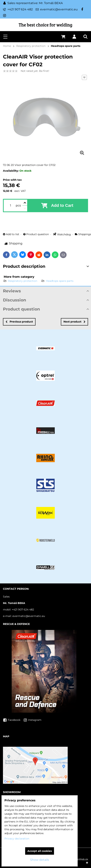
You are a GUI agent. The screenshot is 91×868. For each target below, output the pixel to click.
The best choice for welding (45, 25)
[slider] (10, 71)
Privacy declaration (17, 839)
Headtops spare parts (60, 281)
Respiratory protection (23, 281)
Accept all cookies (40, 851)
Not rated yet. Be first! (35, 71)
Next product (74, 322)
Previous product (19, 322)
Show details (40, 860)
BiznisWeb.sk (80, 859)
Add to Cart (62, 205)
